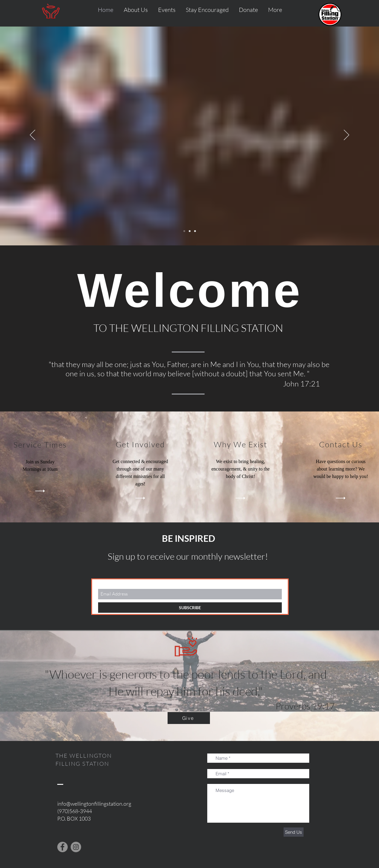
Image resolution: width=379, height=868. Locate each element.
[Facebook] (62, 847)
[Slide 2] (190, 231)
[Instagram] (76, 847)
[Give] (189, 718)
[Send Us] (294, 832)
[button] (275, 10)
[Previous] (33, 135)
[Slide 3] (195, 231)
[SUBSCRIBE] (190, 608)
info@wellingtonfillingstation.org (94, 804)
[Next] (346, 135)
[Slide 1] (184, 231)
